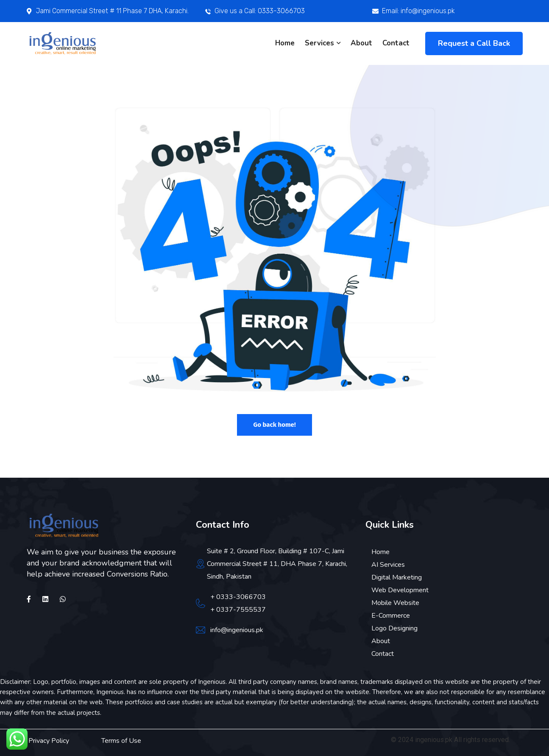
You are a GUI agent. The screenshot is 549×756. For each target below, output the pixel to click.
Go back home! (274, 425)
